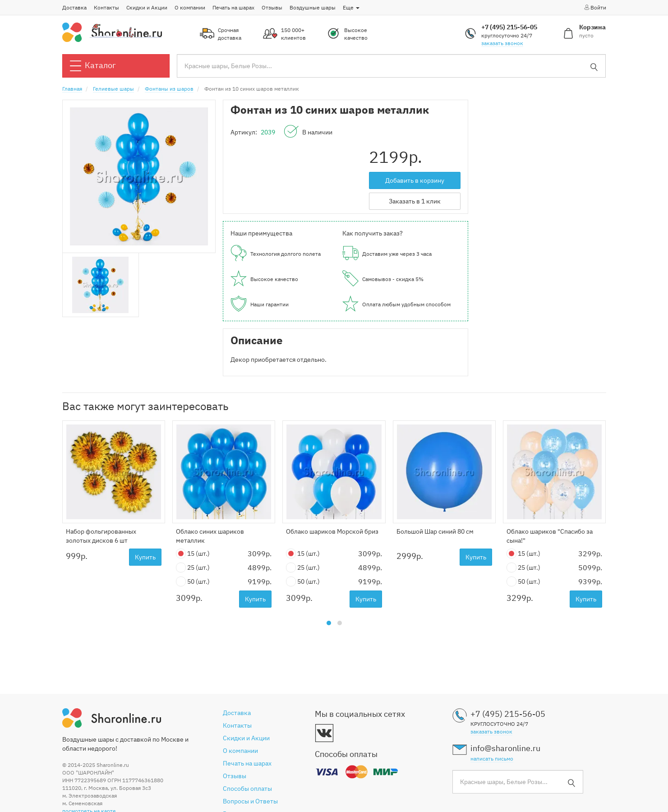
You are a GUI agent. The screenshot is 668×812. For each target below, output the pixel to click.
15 (193, 554)
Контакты (106, 7)
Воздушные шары (313, 7)
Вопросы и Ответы (250, 801)
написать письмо (492, 759)
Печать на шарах (233, 7)
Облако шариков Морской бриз (332, 531)
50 (193, 582)
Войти (595, 7)
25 (193, 568)
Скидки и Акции (147, 7)
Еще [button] (351, 7)
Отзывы (272, 7)
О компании (190, 7)
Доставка (74, 7)
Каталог (93, 66)
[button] (329, 623)
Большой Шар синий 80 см (435, 531)
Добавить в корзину (415, 180)
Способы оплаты (247, 789)
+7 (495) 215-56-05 (509, 27)
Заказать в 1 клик (415, 201)
